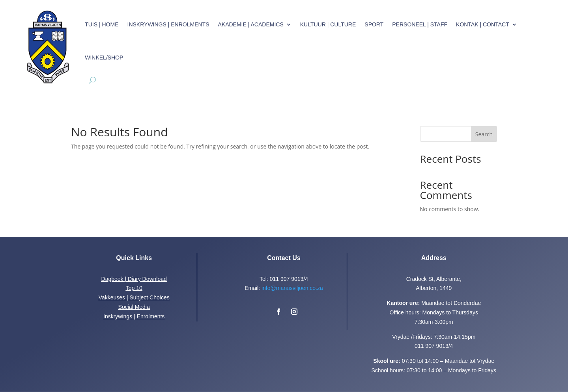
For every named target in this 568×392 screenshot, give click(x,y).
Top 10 (134, 288)
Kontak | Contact (483, 24)
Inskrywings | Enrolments (168, 24)
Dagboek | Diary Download (134, 279)
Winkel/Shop (104, 58)
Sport (374, 24)
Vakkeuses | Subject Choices (134, 297)
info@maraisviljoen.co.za (292, 288)
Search (484, 134)
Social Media (134, 307)
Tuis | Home (102, 24)
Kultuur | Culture (328, 24)
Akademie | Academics (250, 24)
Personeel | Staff (420, 24)
